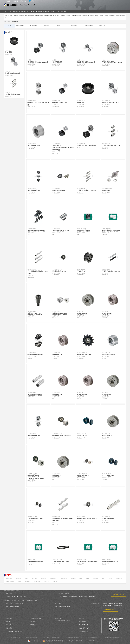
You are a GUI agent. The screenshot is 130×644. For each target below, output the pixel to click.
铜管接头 (96, 579)
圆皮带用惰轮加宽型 (34, 190)
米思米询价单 (83, 622)
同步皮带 (35, 579)
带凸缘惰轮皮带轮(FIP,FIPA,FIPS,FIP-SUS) (36, 477)
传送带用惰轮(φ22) (34, 145)
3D (33, 66)
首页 (6, 11)
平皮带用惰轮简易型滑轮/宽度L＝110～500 (63, 520)
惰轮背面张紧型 (57, 62)
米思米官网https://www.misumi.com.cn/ (62, 620)
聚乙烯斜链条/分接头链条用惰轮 (87, 561)
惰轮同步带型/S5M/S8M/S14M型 (38, 62)
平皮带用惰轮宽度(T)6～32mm (112, 62)
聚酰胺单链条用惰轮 (84, 231)
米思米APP (33, 1)
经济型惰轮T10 (82, 314)
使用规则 (9, 622)
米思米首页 (23, 1)
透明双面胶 (37, 581)
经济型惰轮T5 (107, 395)
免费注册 (15, 1)
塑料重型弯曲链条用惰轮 (110, 561)
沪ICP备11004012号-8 (14, 638)
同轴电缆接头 (53, 579)
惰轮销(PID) (106, 190)
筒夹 (111, 579)
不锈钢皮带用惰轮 (108, 519)
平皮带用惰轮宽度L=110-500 (86, 190)
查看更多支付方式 (118, 595)
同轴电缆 (43, 579)
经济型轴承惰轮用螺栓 (35, 314)
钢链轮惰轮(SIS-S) (83, 476)
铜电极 (88, 579)
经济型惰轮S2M (57, 395)
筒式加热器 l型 (10, 581)
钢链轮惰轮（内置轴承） (85, 354)
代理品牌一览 (24, 11)
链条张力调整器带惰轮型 (35, 354)
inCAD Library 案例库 (35, 11)
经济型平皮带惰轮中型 (35, 395)
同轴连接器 (64, 579)
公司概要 (33, 622)
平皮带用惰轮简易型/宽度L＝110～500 (38, 272)
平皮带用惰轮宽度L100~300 (111, 271)
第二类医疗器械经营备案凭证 (52, 638)
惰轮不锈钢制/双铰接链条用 (111, 231)
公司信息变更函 (83, 631)
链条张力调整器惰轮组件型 (36, 231)
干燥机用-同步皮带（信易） (61, 561)
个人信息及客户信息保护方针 (14, 631)
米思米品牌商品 (13, 11)
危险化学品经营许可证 (32, 638)
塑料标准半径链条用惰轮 (35, 561)
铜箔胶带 (73, 579)
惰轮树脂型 (81, 103)
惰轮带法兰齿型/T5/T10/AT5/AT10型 (38, 104)
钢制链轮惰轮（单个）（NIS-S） (88, 519)
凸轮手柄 (55, 581)
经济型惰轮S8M (82, 395)
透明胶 (19, 581)
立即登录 (53, 11)
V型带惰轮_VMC (83, 435)
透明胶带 (28, 581)
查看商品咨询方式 (110, 610)
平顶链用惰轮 (82, 271)
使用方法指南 (10, 628)
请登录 (8, 1)
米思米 (20, 5)
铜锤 (81, 579)
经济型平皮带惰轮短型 (60, 314)
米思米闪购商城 (61, 11)
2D (31, 66)
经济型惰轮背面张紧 (109, 354)
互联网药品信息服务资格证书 (74, 638)
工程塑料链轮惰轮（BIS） (36, 519)
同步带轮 (18, 579)
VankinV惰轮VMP (108, 476)
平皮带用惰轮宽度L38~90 (61, 231)
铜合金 (104, 579)
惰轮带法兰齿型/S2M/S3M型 (86, 62)
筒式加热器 (119, 579)
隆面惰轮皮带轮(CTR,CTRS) (61, 435)
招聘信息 (33, 625)
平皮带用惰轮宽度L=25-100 (111, 145)
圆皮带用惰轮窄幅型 (59, 190)
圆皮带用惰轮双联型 (34, 435)
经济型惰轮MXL (107, 435)
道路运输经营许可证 (94, 638)
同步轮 (26, 579)
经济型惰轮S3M (57, 354)
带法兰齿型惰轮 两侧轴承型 (87, 145)
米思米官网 (7, 22)
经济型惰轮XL (57, 476)
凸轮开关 (46, 581)
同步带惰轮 (9, 579)
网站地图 (9, 625)
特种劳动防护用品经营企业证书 (114, 638)
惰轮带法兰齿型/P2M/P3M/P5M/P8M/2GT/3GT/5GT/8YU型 (63, 148)
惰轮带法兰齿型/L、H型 (60, 103)
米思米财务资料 (83, 625)
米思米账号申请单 (84, 628)
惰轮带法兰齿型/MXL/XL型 (111, 103)
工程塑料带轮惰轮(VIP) (60, 271)
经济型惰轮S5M (107, 314)
